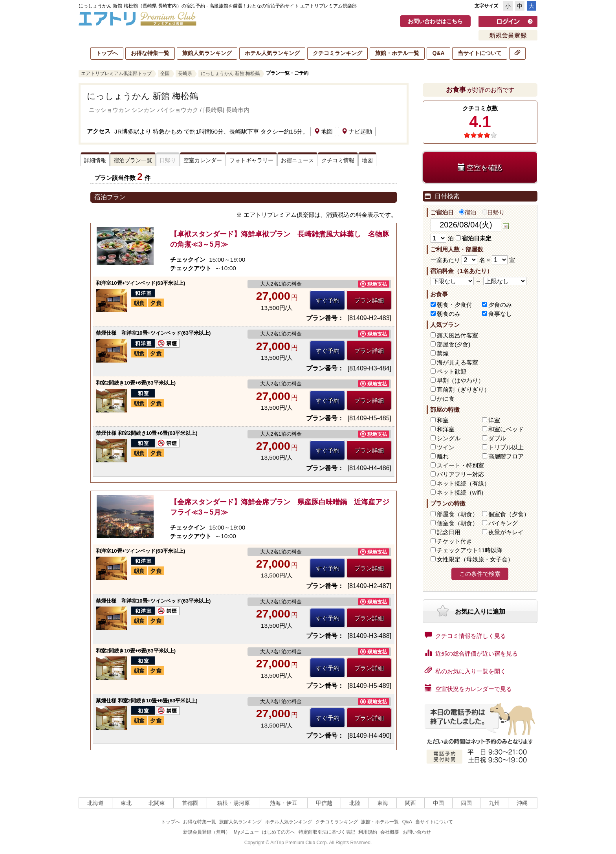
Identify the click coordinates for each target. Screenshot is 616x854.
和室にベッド (506, 429)
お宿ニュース (297, 160)
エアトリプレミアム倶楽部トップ (116, 73)
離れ (443, 456)
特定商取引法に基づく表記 (327, 832)
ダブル (497, 438)
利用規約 (368, 832)
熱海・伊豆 (284, 803)
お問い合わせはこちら (435, 21)
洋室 (494, 420)
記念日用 (449, 532)
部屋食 (457, 514)
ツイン (446, 447)
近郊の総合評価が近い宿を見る (471, 653)
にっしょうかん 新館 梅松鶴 (230, 73)
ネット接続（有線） (463, 483)
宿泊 (468, 212)
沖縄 (522, 803)
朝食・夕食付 (455, 305)
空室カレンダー (203, 160)
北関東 (157, 803)
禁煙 (443, 353)
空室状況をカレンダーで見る (468, 688)
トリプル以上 (506, 447)
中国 (438, 803)
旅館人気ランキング (207, 53)
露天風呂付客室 (457, 335)
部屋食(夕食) (454, 344)
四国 (466, 803)
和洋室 (446, 429)
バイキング (503, 523)
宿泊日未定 (474, 238)
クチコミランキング (337, 53)
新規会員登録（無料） (207, 832)
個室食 (509, 514)
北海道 (95, 803)
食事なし (500, 314)
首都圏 (190, 803)
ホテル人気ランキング (272, 53)
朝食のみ (449, 314)
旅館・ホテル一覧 (397, 53)
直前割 (463, 389)
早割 (460, 380)
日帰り (493, 212)
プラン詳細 (369, 300)
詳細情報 (95, 160)
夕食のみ (500, 305)
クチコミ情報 (338, 160)
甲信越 (324, 803)
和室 (443, 420)
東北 (126, 803)
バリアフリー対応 (460, 474)
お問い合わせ (417, 832)
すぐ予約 (328, 300)
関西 (411, 803)
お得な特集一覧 (150, 53)
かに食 (446, 399)
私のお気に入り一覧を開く (465, 671)
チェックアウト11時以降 (470, 550)
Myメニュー (246, 832)
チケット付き (455, 541)
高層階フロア (506, 456)
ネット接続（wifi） (462, 492)
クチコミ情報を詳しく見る (465, 635)
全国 (165, 73)
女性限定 (475, 559)
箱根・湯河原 (233, 803)
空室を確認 (480, 168)
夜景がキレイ (506, 532)
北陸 (355, 803)
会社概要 (390, 832)
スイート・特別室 (460, 465)
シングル (449, 438)
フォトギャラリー (251, 160)
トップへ (107, 53)
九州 (494, 803)
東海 (383, 803)
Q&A (438, 53)
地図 (323, 131)
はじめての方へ (279, 832)
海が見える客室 (457, 362)
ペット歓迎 (452, 371)
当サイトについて (480, 53)
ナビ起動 (357, 131)
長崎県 (185, 73)
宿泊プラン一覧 (133, 160)
